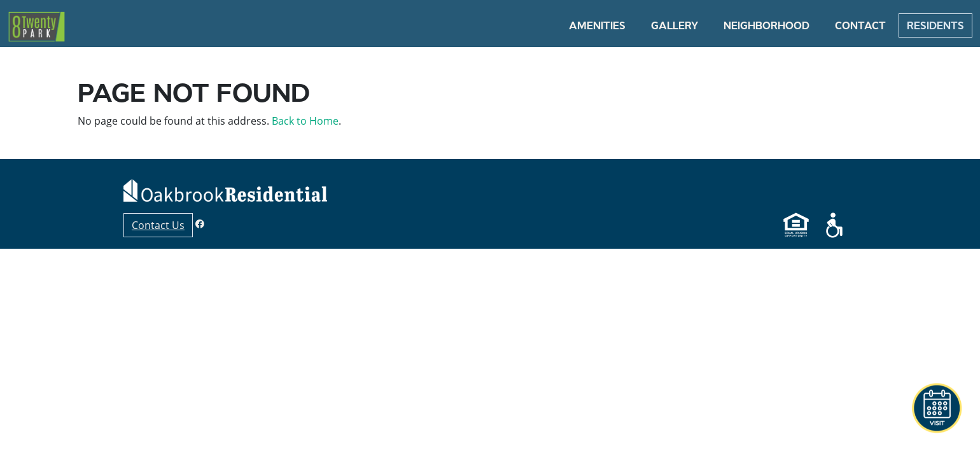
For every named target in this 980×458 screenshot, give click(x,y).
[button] (937, 408)
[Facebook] (200, 224)
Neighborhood (766, 25)
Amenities (597, 25)
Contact (860, 25)
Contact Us (158, 225)
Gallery (675, 25)
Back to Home (305, 121)
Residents (935, 25)
